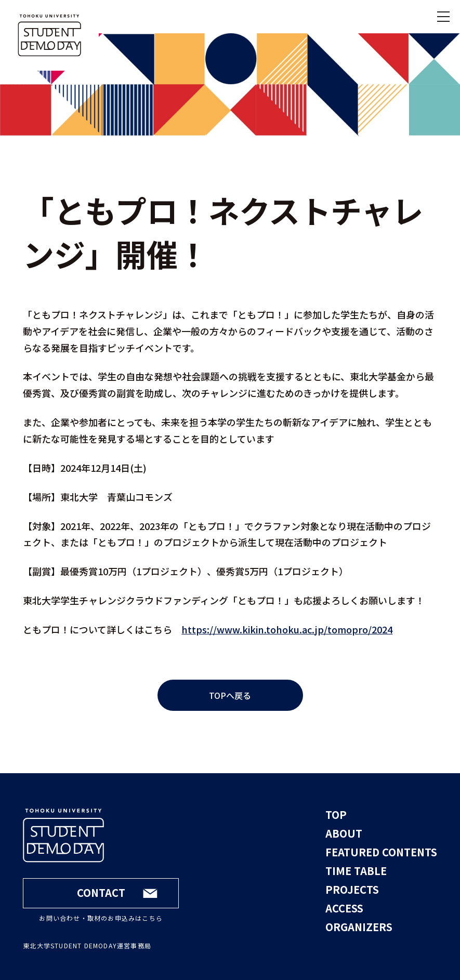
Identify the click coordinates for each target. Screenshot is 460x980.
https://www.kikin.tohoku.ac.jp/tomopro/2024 (287, 629)
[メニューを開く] (443, 17)
